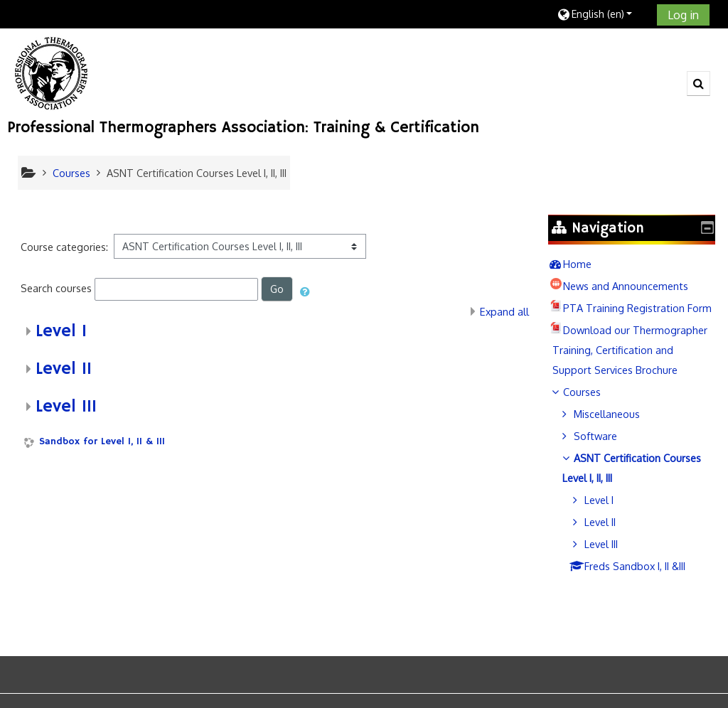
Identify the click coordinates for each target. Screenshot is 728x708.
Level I (61, 331)
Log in (683, 15)
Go (277, 289)
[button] (602, 14)
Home (587, 264)
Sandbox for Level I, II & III (102, 442)
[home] (52, 73)
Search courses (56, 288)
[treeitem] (637, 264)
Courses (592, 431)
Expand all (504, 311)
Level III (66, 407)
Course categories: (64, 247)
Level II (64, 369)
